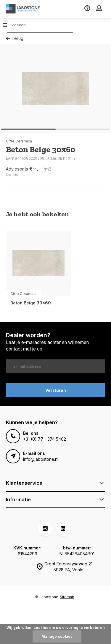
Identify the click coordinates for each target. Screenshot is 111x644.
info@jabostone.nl (41, 459)
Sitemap (67, 597)
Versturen (56, 390)
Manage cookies (57, 636)
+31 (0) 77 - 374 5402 (45, 439)
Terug (15, 38)
